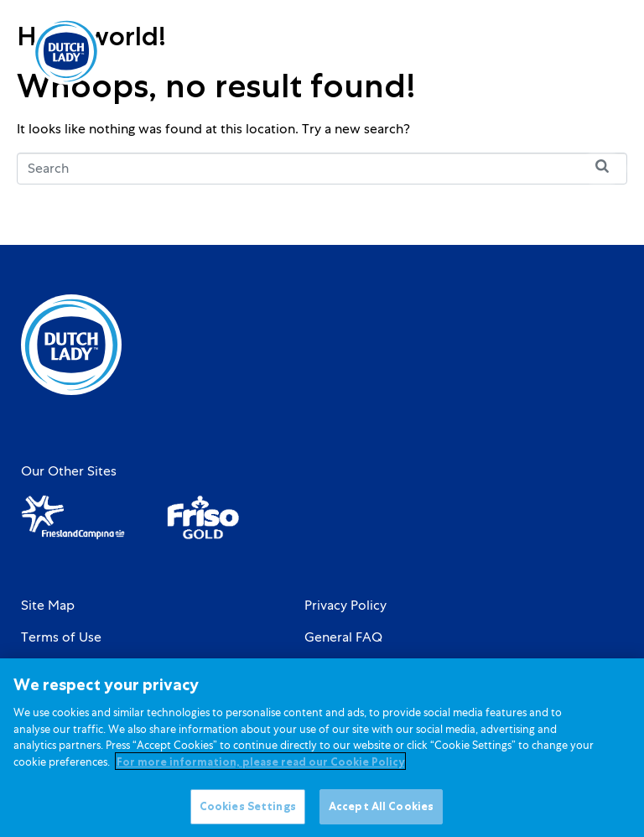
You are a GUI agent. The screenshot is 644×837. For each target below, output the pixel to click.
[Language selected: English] (540, 52)
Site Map (48, 606)
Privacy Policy (345, 606)
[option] (540, 53)
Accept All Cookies (381, 815)
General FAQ (343, 637)
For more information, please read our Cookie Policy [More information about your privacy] (260, 769)
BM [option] (540, 53)
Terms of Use (61, 637)
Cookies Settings (248, 815)
